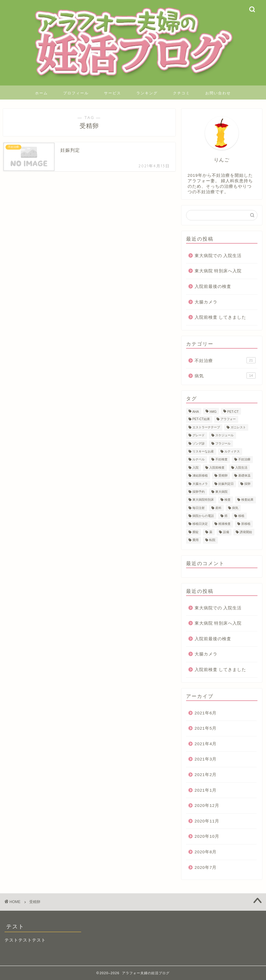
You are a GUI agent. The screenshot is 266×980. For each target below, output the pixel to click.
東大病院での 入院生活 (218, 256)
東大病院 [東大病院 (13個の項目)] (221, 492)
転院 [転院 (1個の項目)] (212, 540)
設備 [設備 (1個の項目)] (226, 532)
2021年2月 (206, 775)
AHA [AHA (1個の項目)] (196, 412)
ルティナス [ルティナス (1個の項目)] (232, 451)
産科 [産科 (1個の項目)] (218, 508)
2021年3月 (206, 759)
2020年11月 (207, 821)
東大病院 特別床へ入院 (218, 271)
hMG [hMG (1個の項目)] (213, 412)
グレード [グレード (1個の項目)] (199, 436)
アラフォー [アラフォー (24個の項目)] (228, 419)
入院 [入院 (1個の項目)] (196, 468)
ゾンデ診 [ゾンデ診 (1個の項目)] (199, 443)
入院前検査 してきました (221, 317)
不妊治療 (225, 360)
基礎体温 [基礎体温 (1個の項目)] (244, 476)
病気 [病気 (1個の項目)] (235, 508)
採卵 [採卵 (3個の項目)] (247, 484)
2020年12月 (207, 806)
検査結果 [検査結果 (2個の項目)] (247, 500)
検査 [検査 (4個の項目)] (228, 500)
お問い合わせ (218, 93)
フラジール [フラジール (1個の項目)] (223, 443)
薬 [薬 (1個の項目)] (211, 532)
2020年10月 (207, 836)
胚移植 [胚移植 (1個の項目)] (246, 524)
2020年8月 (206, 852)
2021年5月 (206, 728)
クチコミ (182, 93)
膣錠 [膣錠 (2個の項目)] (196, 532)
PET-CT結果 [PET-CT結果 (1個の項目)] (201, 419)
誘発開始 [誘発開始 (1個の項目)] (246, 532)
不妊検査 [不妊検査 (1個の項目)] (221, 460)
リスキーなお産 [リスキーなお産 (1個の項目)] (203, 451)
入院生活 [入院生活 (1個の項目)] (241, 468)
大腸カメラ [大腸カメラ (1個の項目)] (200, 484)
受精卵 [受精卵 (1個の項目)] (223, 476)
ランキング (147, 93)
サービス (113, 93)
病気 (225, 376)
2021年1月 (206, 790)
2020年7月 (206, 867)
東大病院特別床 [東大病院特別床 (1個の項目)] (203, 500)
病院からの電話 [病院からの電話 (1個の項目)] (203, 516)
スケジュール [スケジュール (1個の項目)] (225, 436)
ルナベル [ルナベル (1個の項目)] (199, 460)
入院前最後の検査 (213, 287)
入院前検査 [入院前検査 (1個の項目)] (217, 468)
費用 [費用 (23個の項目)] (196, 540)
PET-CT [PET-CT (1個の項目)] (233, 412)
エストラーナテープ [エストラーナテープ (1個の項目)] (206, 427)
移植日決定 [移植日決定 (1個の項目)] (200, 524)
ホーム (41, 93)
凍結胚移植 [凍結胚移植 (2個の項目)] (200, 476)
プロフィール (76, 93)
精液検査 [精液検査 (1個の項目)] (225, 524)
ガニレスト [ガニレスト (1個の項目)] (238, 427)
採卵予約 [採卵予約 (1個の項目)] (199, 492)
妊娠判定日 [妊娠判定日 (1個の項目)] (226, 484)
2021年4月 (206, 744)
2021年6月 (206, 713)
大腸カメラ (206, 302)
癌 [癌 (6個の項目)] (226, 516)
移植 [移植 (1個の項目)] (241, 516)
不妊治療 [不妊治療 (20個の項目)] (244, 460)
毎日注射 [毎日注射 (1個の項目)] (199, 508)
